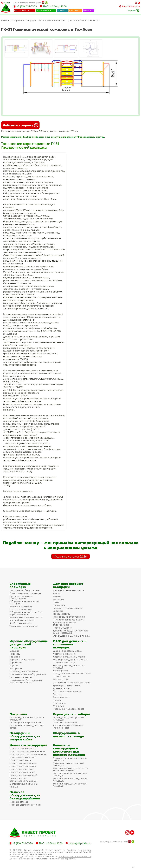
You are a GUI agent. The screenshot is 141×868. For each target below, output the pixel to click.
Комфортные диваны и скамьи (70, 660)
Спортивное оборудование (25, 590)
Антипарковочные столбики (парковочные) (68, 727)
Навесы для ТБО (18, 778)
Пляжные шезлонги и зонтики (25, 805)
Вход (124, 6)
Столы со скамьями (64, 663)
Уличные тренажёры (21, 606)
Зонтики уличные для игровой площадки (69, 667)
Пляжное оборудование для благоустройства (25, 795)
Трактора (15, 657)
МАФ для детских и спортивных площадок (70, 644)
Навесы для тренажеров (23, 766)
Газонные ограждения (65, 723)
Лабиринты (16, 668)
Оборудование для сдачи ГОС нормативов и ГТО (26, 613)
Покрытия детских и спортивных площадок (27, 719)
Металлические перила (23, 757)
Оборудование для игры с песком (72, 636)
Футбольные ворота (20, 623)
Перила (14, 787)
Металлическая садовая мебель (27, 751)
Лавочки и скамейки (64, 654)
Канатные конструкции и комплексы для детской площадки (69, 750)
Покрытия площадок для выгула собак (27, 727)
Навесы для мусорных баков (69, 709)
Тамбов (7, 3)
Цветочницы (59, 703)
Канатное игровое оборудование (28, 674)
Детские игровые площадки (68, 585)
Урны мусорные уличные (66, 685)
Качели (57, 596)
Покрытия (18, 714)
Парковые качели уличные (67, 691)
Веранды (58, 611)
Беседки (57, 694)
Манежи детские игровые (24, 671)
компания (74, 10)
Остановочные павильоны (24, 784)
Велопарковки (61, 679)
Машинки (15, 651)
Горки (56, 602)
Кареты (14, 665)
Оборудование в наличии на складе (68, 735)
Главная (5, 21)
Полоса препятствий (21, 609)
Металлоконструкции (28, 745)
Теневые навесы (62, 614)
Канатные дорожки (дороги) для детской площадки (70, 769)
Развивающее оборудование (69, 617)
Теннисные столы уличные (23, 626)
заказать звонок (44, 10)
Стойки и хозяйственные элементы (72, 682)
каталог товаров (22, 10)
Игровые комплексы (21, 677)
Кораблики (16, 663)
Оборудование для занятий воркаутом (24, 602)
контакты (87, 10)
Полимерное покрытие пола (25, 723)
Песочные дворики (63, 628)
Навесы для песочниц (21, 769)
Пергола (58, 700)
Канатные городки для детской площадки (70, 785)
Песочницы (59, 605)
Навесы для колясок (20, 760)
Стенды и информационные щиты (72, 674)
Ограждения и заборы (71, 714)
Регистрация (134, 6)
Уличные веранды (62, 688)
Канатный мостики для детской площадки (70, 775)
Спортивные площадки (24, 21)
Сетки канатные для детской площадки (68, 764)
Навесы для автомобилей (23, 775)
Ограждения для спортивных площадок (68, 719)
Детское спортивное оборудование (21, 597)
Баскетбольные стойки (22, 620)
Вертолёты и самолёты (22, 660)
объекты (61, 10)
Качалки (57, 593)
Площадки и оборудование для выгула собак (25, 736)
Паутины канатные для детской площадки (70, 759)
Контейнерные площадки (23, 781)
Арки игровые (60, 671)
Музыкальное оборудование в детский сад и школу (26, 681)
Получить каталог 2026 (70, 556)
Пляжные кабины (62, 676)
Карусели (58, 599)
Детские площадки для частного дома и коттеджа (71, 632)
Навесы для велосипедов (23, 763)
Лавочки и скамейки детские (69, 657)
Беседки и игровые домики (68, 608)
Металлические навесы (22, 749)
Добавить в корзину (20, 125)
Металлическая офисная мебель (28, 754)
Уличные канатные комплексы (26, 617)
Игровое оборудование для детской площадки (29, 644)
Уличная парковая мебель (67, 651)
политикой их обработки (64, 859)
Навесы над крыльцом (22, 772)
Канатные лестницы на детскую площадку (70, 780)
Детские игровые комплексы (69, 590)
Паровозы (15, 654)
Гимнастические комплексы (53, 21)
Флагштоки (59, 706)
